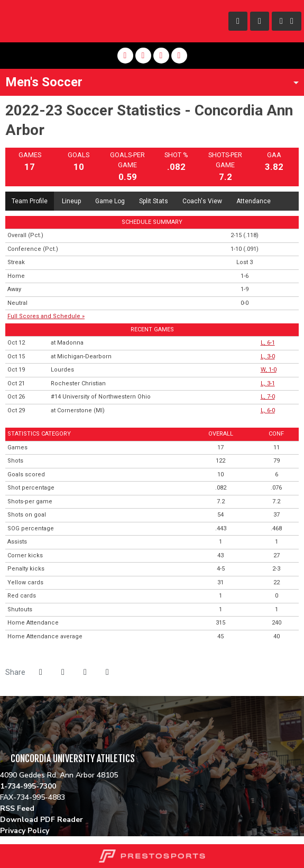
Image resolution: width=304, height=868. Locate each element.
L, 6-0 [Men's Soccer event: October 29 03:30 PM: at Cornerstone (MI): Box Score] (268, 410)
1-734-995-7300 (28, 786)
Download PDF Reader (42, 820)
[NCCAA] (0, 746)
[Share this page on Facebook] (41, 672)
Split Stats (154, 201)
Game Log (110, 201)
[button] (107, 672)
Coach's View (202, 201)
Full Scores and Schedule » (46, 316)
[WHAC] (0, 735)
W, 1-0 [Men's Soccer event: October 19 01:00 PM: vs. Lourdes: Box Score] (269, 370)
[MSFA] (0, 712)
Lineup (71, 201)
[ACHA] (0, 724)
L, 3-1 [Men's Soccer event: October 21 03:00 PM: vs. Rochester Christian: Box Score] (268, 383)
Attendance (254, 201)
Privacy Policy (25, 831)
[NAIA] (0, 701)
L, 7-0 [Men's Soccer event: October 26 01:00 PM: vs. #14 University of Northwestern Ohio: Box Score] (268, 397)
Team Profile (30, 201)
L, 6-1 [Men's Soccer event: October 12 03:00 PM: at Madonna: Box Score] (268, 343)
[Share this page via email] (85, 672)
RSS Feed (17, 808)
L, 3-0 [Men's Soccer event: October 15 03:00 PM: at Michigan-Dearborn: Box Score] (268, 356)
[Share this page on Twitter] (63, 672)
